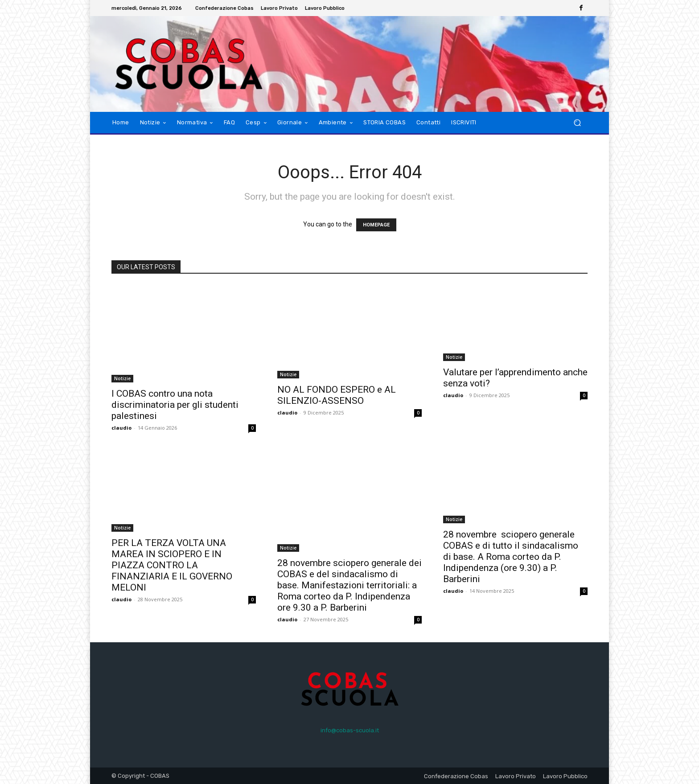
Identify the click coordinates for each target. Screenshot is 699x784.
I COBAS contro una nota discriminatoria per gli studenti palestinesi (175, 405)
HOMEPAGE (376, 225)
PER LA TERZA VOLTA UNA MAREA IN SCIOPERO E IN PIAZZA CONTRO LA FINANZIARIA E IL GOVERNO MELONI (172, 565)
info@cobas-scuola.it (350, 730)
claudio (121, 428)
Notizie (122, 378)
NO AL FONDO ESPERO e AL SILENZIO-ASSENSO (337, 395)
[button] (577, 123)
